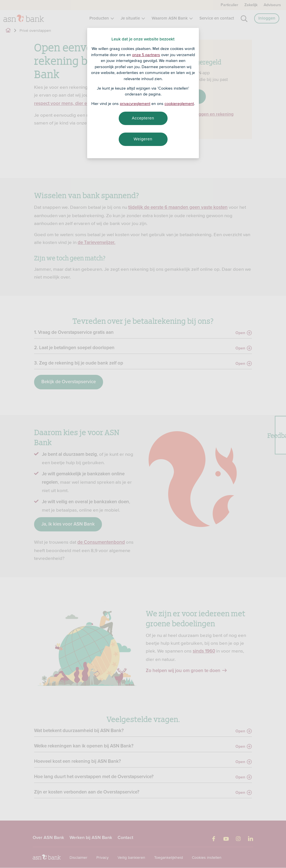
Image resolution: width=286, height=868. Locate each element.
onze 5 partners (146, 55)
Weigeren (143, 139)
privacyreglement (135, 104)
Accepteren (143, 118)
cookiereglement (179, 104)
